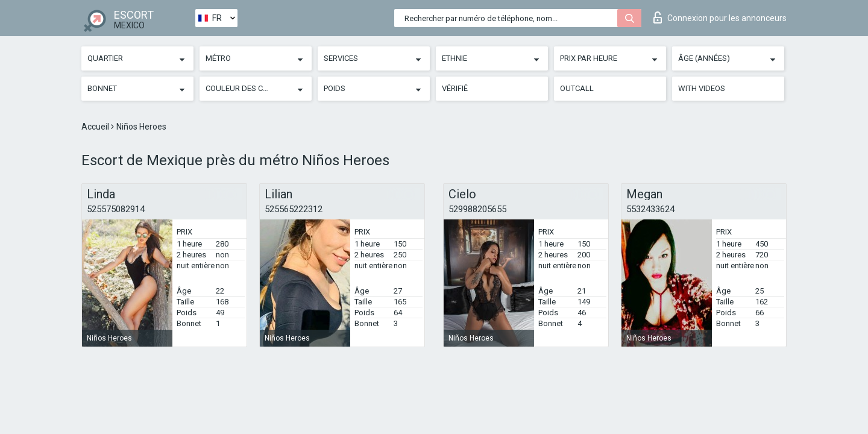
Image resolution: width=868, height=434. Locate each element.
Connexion (720, 17)
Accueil (96, 127)
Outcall (577, 88)
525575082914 (116, 209)
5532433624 (650, 209)
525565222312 (294, 209)
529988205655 (477, 209)
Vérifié (455, 88)
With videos (702, 88)
